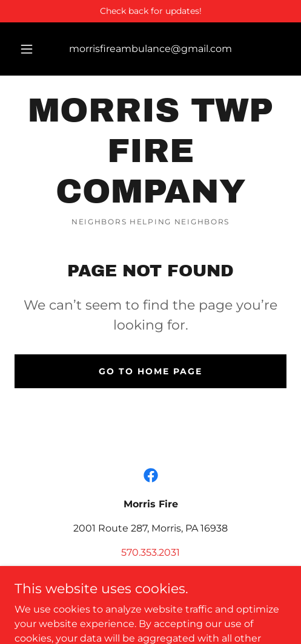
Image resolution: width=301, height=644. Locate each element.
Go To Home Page (150, 371)
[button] (27, 49)
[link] (150, 151)
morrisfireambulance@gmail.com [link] (150, 49)
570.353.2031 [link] (150, 552)
